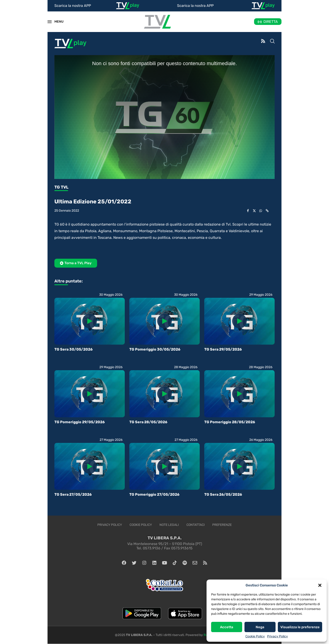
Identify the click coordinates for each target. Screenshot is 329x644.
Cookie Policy (255, 636)
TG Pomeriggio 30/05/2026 (155, 349)
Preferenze (222, 525)
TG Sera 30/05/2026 (73, 349)
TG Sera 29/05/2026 (223, 349)
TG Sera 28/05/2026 (148, 422)
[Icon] (90, 321)
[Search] (272, 42)
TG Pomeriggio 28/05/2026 (230, 422)
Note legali (169, 525)
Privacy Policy (277, 636)
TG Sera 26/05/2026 (223, 494)
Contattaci (196, 525)
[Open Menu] (50, 22)
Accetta (227, 627)
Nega (260, 627)
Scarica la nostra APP (73, 6)
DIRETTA (271, 22)
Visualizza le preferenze (300, 627)
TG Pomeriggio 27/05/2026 (154, 494)
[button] (320, 585)
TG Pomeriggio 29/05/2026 (80, 422)
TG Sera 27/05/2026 (73, 494)
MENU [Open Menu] (56, 22)
